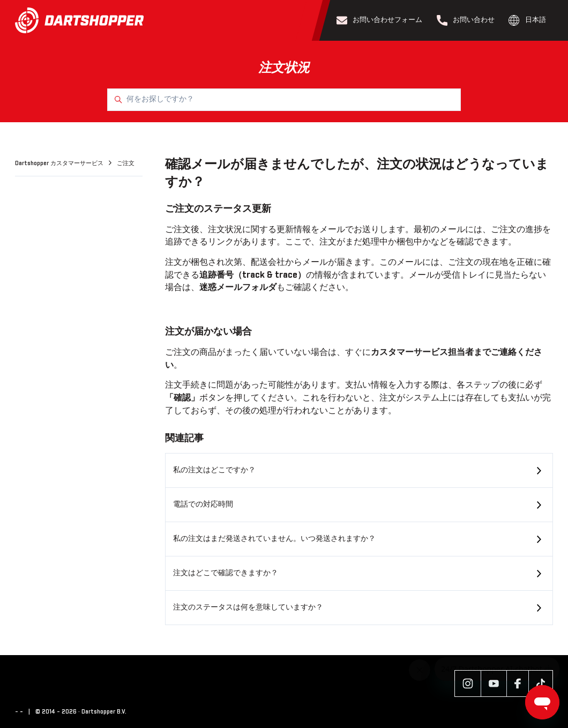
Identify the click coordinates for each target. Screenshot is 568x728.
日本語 (527, 20)
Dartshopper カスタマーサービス (60, 164)
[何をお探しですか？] (284, 100)
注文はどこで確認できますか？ (226, 573)
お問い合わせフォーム (380, 20)
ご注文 (126, 164)
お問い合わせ (466, 20)
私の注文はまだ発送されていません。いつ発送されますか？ (274, 539)
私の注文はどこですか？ (214, 470)
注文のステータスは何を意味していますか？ (248, 607)
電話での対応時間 (203, 504)
